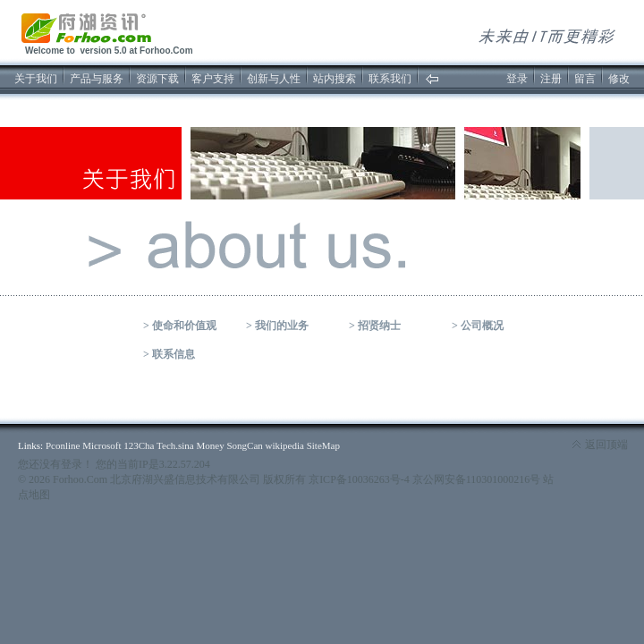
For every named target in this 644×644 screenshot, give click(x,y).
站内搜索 (335, 79)
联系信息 (174, 354)
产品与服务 (97, 79)
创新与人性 (274, 79)
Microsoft (102, 445)
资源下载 (157, 79)
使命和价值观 (184, 326)
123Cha (139, 445)
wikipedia (285, 445)
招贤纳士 (379, 326)
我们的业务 (282, 326)
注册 (551, 79)
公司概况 (482, 326)
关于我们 (36, 79)
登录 (517, 79)
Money (211, 445)
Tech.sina (175, 445)
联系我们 (390, 79)
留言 (585, 79)
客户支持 (213, 79)
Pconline (63, 445)
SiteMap (323, 445)
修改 (619, 79)
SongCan (244, 445)
